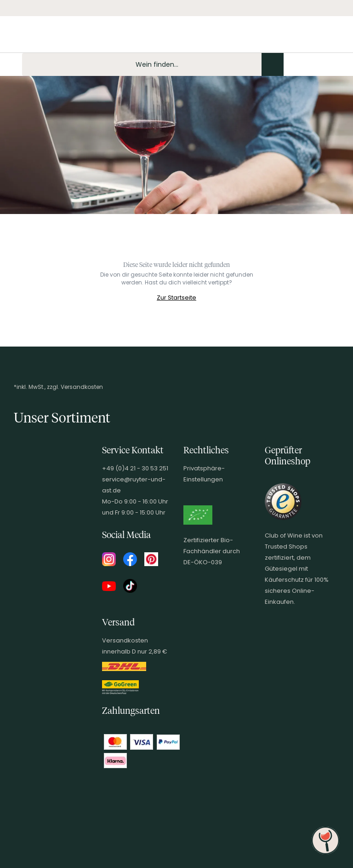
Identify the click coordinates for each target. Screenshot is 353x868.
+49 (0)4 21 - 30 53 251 (135, 468)
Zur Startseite (176, 298)
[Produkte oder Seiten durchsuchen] (273, 64)
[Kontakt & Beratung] (291, 64)
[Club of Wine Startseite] (54, 38)
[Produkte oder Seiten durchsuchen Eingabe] (153, 64)
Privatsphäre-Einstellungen (204, 474)
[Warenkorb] (338, 64)
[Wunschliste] (323, 64)
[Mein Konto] (307, 64)
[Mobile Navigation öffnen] (11, 64)
